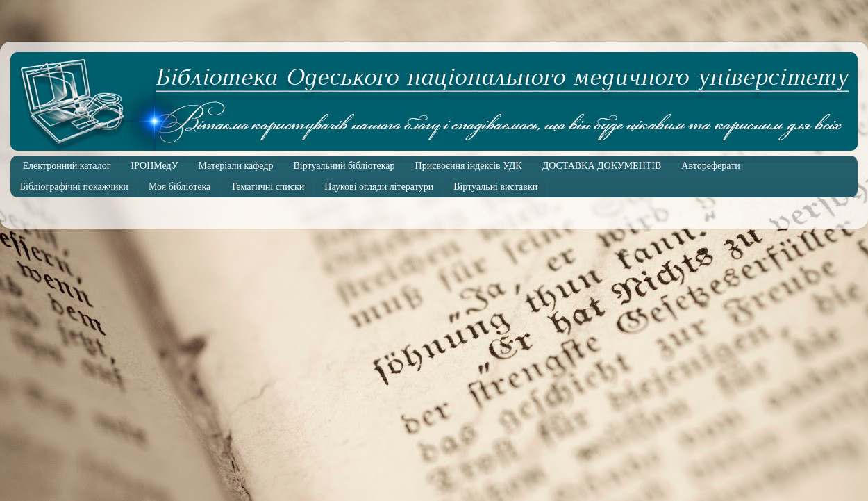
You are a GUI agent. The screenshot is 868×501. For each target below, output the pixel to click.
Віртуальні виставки (495, 187)
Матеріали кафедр (236, 166)
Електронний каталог (67, 166)
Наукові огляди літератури (379, 187)
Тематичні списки (267, 187)
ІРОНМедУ (154, 166)
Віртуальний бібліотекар (344, 166)
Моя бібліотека (180, 187)
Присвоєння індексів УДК (469, 166)
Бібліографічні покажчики (74, 187)
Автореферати (710, 166)
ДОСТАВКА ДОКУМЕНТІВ (602, 166)
